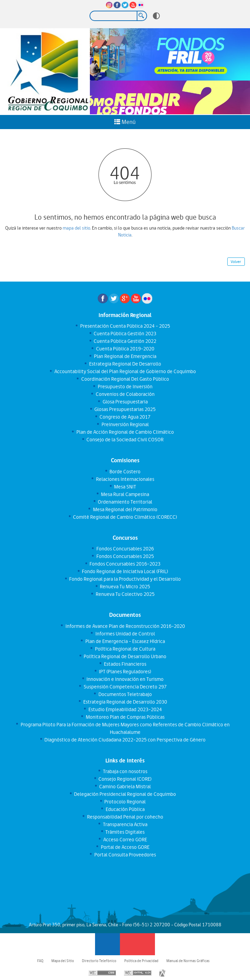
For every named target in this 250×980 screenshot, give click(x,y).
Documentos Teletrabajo (125, 694)
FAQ (40, 961)
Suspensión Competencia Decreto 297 (125, 687)
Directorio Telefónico (99, 961)
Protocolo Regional (125, 802)
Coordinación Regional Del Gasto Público (125, 379)
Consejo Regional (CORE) (125, 779)
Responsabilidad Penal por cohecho (125, 817)
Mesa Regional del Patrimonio (125, 509)
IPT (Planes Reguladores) (125, 672)
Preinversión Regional (125, 424)
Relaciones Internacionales (125, 479)
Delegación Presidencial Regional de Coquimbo (125, 794)
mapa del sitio (76, 228)
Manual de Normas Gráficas (188, 961)
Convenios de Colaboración (125, 394)
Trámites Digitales (125, 832)
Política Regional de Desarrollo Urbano (125, 656)
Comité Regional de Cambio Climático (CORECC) (125, 517)
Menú (125, 122)
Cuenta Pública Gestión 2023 (125, 334)
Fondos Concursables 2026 (125, 549)
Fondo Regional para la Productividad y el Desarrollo (125, 579)
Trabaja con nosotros (125, 771)
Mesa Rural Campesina (125, 494)
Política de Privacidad (141, 961)
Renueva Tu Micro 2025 (125, 587)
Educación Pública (125, 809)
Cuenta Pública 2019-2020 (125, 349)
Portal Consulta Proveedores (125, 855)
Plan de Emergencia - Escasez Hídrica (125, 641)
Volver (236, 262)
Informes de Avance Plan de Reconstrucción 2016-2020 (125, 626)
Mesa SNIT (125, 487)
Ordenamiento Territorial (125, 502)
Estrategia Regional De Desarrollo (125, 364)
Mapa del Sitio (63, 961)
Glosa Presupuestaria (125, 402)
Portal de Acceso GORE (125, 847)
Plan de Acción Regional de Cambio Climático (125, 432)
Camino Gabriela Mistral (125, 787)
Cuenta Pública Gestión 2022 (125, 341)
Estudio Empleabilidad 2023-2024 (125, 709)
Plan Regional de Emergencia (125, 356)
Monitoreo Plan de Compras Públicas (125, 717)
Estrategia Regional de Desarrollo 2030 (125, 702)
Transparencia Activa (125, 824)
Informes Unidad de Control (125, 634)
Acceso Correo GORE (125, 840)
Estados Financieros (125, 664)
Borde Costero (125, 472)
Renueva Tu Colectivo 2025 (125, 594)
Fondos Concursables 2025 (125, 556)
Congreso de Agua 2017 (125, 417)
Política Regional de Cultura (125, 649)
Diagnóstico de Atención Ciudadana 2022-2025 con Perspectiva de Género (125, 740)
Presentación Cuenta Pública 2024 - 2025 (125, 326)
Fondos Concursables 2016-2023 (125, 564)
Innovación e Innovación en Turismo (125, 679)
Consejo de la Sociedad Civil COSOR (125, 440)
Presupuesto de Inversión (125, 387)
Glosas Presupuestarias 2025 (125, 409)
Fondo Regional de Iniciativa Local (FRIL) (125, 571)
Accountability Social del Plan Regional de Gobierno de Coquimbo (125, 371)
